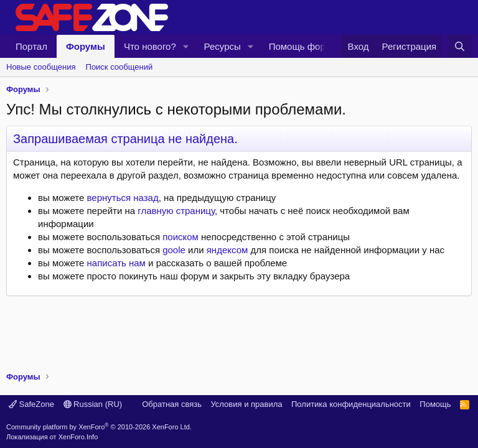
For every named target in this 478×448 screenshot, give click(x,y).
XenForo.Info (78, 437)
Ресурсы (223, 46)
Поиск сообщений (119, 67)
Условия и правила (246, 404)
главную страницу (176, 211)
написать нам (116, 263)
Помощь (435, 404)
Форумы (86, 46)
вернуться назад (123, 198)
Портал (31, 46)
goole (174, 250)
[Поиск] (460, 46)
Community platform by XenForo (99, 427)
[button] (186, 46)
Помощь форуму (305, 46)
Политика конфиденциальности (351, 404)
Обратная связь (172, 404)
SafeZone (31, 404)
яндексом (227, 250)
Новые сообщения (41, 67)
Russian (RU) (93, 404)
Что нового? (150, 46)
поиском (180, 237)
